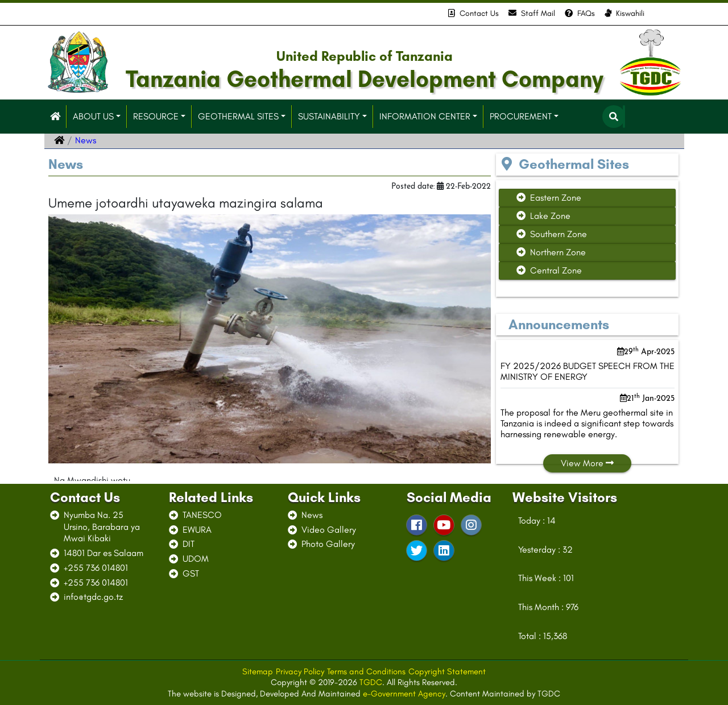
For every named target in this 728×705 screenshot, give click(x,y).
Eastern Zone (549, 198)
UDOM (196, 559)
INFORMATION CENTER (425, 116)
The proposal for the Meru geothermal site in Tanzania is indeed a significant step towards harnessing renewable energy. (587, 423)
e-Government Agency (404, 694)
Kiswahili (624, 13)
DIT (189, 544)
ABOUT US (93, 116)
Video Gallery (329, 530)
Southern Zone (552, 234)
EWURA (197, 530)
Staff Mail (532, 13)
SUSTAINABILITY (329, 116)
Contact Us (473, 13)
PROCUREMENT (521, 116)
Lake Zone (543, 216)
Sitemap (258, 671)
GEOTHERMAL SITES (238, 116)
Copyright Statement (447, 671)
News (312, 515)
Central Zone (549, 270)
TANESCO (202, 515)
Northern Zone (551, 252)
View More (587, 463)
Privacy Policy (300, 671)
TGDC (371, 682)
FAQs (580, 13)
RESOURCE (156, 116)
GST (191, 573)
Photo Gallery (328, 544)
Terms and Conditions (366, 671)
